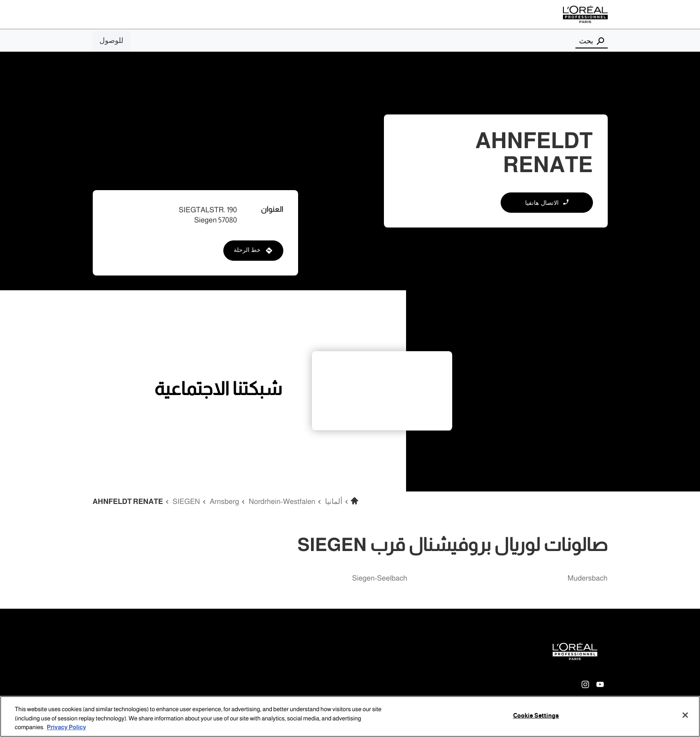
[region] (350, 716)
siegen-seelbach (380, 578)
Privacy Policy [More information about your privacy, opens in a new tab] (66, 727)
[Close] (685, 715)
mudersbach (587, 578)
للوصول (112, 41)
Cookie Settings (536, 715)
